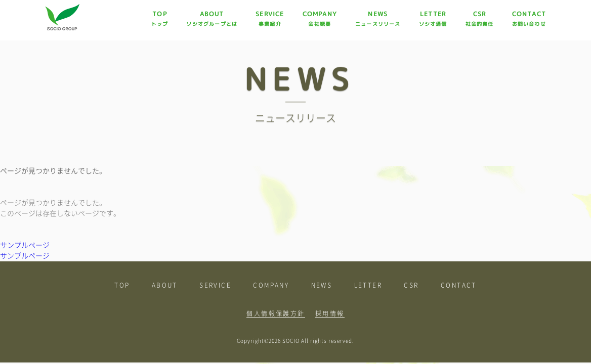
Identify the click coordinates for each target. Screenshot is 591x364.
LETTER (433, 18)
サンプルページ (25, 245)
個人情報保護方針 (276, 313)
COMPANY (320, 18)
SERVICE (270, 18)
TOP (160, 18)
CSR (480, 18)
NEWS (378, 18)
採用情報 (330, 313)
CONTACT (529, 18)
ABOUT (212, 18)
